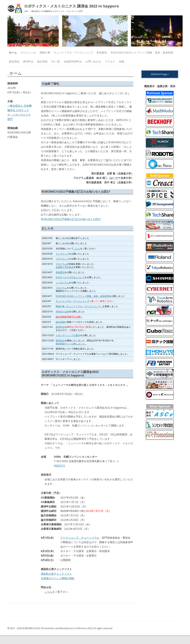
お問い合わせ (93, 61)
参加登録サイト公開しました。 (71, 344)
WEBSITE (59, 466)
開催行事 (45, 52)
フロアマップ (62, 259)
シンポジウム (62, 283)
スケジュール (28, 52)
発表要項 (60, 272)
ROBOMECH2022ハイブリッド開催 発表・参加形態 (142, 52)
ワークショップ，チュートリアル (80, 538)
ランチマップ (62, 254)
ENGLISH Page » (160, 74)
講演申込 (28, 61)
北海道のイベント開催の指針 (58, 578)
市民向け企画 (62, 312)
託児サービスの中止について (70, 277)
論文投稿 (42, 61)
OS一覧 (56, 61)
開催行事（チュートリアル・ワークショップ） (79, 306)
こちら (77, 249)
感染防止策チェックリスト (56, 574)
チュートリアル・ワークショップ (73, 52)
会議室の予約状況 (65, 267)
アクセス (110, 61)
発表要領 (102, 52)
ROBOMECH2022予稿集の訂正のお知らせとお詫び (71, 219)
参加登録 (14, 61)
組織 (122, 61)
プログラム (61, 264)
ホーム (13, 52)
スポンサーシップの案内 (68, 335)
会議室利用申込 (73, 61)
